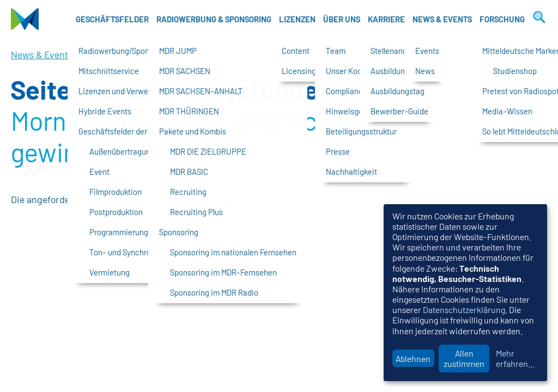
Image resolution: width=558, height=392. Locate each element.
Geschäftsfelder (112, 19)
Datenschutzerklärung (464, 310)
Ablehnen (413, 359)
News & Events (442, 19)
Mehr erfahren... (515, 358)
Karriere (386, 19)
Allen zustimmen (464, 358)
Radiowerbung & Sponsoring (214, 19)
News (92, 54)
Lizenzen (297, 19)
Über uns (342, 19)
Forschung (502, 19)
